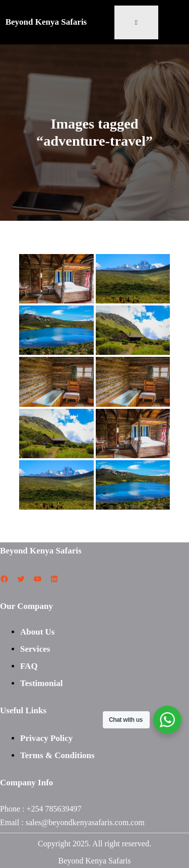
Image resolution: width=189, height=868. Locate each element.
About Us (38, 632)
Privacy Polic (44, 738)
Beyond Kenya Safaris (46, 22)
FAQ (29, 666)
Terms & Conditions (57, 755)
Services (35, 649)
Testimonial (41, 683)
